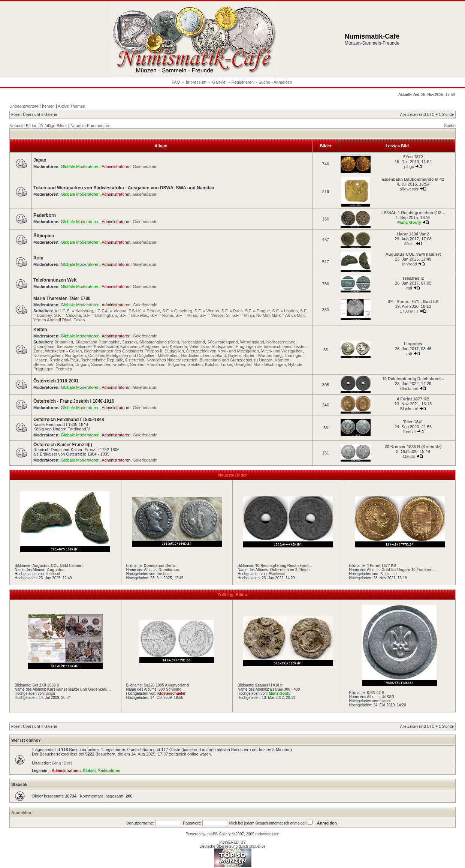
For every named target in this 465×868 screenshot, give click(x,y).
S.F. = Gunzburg (177, 311)
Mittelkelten (168, 355)
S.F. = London (285, 311)
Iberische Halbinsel (74, 346)
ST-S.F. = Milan (240, 315)
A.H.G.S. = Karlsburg (74, 311)
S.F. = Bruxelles (134, 315)
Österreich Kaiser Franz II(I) (63, 445)
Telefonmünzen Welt (55, 280)
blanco (386, 701)
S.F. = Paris (232, 311)
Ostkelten (64, 364)
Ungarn (82, 364)
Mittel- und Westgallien (282, 351)
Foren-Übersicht (26, 115)
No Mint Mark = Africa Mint (280, 315)
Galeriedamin (145, 166)
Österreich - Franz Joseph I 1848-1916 (74, 401)
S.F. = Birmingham (100, 315)
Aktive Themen (71, 106)
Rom (38, 258)
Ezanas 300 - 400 (285, 689)
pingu (409, 166)
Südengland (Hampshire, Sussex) (106, 342)
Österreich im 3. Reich (290, 570)
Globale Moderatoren (80, 166)
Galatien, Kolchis (203, 364)
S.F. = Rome (162, 315)
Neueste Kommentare (90, 126)
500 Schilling (170, 689)
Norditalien (191, 355)
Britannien (64, 342)
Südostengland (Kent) (159, 342)
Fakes (79, 320)
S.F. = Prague (257, 311)
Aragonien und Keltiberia (164, 346)
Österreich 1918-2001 (56, 381)
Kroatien (120, 364)
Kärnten (282, 360)
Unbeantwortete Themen (32, 106)
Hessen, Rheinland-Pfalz (56, 360)
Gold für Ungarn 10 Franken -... (409, 570)
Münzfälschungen (270, 364)
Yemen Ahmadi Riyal (52, 320)
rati (409, 288)
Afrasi (409, 244)
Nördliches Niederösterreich (172, 360)
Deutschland (215, 355)
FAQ (176, 82)
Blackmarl (409, 388)
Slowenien (101, 364)
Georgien (243, 364)
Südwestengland (222, 342)
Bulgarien (176, 364)
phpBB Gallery (218, 834)
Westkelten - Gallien (63, 351)
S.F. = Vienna (207, 311)
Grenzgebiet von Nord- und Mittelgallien (223, 351)
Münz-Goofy (409, 222)
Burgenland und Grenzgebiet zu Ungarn (236, 360)
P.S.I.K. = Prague (144, 311)
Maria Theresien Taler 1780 (62, 298)
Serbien (137, 364)
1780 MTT (409, 311)
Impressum (196, 82)
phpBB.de (257, 846)
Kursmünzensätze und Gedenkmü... (79, 689)
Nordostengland (281, 342)
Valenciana (199, 346)
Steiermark (43, 364)
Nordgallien (75, 355)
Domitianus (169, 570)
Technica (64, 369)
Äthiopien (44, 236)
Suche (264, 82)
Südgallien (174, 351)
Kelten (40, 330)
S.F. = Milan (186, 315)
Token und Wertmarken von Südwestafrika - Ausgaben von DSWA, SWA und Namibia (124, 188)
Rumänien (156, 364)
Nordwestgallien (48, 355)
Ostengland (44, 346)
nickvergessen (267, 834)
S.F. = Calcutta (67, 315)
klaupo (409, 456)
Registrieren (243, 82)
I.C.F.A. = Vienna (111, 311)
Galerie (219, 82)
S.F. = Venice (212, 315)
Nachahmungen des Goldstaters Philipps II (123, 351)
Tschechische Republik (102, 360)
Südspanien (223, 346)
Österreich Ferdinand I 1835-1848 (69, 420)
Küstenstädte (106, 346)
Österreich (135, 360)
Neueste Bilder (23, 126)
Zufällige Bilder (53, 126)
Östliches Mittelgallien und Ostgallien (122, 355)
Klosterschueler (172, 693)
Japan (40, 160)
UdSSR (388, 697)
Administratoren (116, 166)
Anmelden (283, 82)
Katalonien (130, 346)
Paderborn (45, 215)
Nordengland (193, 342)
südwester (409, 189)
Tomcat (409, 432)
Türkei (227, 364)
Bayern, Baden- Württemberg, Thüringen (265, 355)
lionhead (409, 264)
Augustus (56, 570)
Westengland (252, 342)
